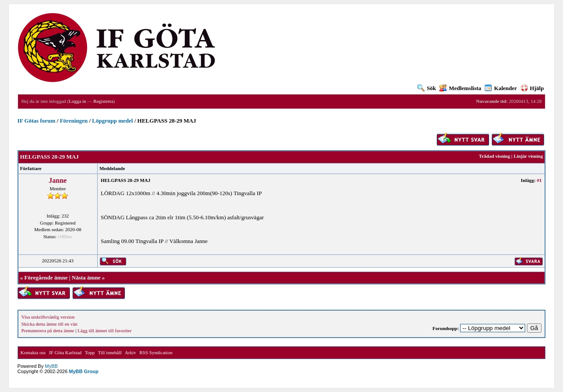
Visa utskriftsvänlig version (48, 317)
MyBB (51, 366)
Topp (90, 352)
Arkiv (131, 352)
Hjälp (532, 88)
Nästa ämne (86, 278)
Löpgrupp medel (112, 121)
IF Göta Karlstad (65, 352)
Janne (58, 180)
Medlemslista (460, 88)
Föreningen (74, 121)
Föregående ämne (46, 278)
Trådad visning (495, 156)
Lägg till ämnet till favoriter (104, 330)
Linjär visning (528, 156)
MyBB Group (84, 371)
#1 (539, 180)
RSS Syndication (156, 352)
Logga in (77, 101)
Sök (427, 88)
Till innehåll (110, 352)
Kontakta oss (33, 352)
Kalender (501, 88)
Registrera (103, 101)
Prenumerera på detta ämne (48, 330)
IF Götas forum (37, 121)
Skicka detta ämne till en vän (49, 324)
